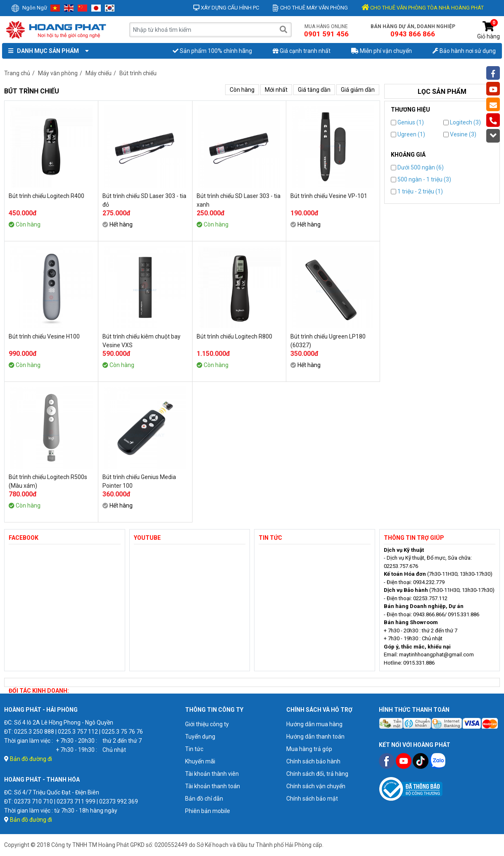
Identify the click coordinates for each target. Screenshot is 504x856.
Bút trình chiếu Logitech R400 (46, 196)
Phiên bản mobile (208, 811)
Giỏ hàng (489, 30)
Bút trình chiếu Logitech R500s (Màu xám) (48, 481)
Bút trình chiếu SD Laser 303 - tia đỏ (144, 200)
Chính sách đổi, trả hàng (317, 774)
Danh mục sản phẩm (47, 51)
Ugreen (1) (408, 134)
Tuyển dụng (200, 737)
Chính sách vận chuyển (316, 786)
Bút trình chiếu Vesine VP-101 (329, 196)
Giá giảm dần (358, 90)
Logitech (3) (462, 122)
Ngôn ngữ (29, 8)
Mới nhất (276, 90)
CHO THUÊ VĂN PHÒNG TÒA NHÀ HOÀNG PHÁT (423, 8)
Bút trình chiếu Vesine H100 (44, 336)
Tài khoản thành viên (212, 774)
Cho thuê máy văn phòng (310, 8)
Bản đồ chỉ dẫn (204, 799)
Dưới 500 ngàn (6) (417, 167)
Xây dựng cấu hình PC (226, 8)
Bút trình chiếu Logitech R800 (234, 336)
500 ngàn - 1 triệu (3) (421, 179)
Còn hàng (242, 90)
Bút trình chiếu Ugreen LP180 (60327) (328, 341)
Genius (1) (407, 122)
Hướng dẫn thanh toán (315, 737)
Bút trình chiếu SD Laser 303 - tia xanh (239, 200)
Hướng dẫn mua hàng (314, 724)
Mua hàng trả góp (309, 749)
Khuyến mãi (200, 761)
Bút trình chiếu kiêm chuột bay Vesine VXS (141, 341)
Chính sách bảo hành (313, 761)
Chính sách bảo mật (312, 799)
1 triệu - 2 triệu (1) (417, 191)
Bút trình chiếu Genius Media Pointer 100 (139, 481)
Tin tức (194, 749)
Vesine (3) (460, 134)
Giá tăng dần (314, 90)
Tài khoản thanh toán (213, 786)
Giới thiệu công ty (207, 724)
